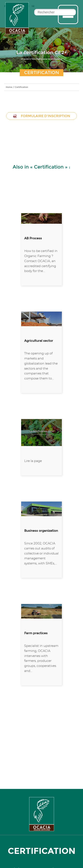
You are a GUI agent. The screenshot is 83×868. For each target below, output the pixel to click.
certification (42, 851)
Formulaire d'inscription (41, 116)
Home (9, 87)
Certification (21, 87)
